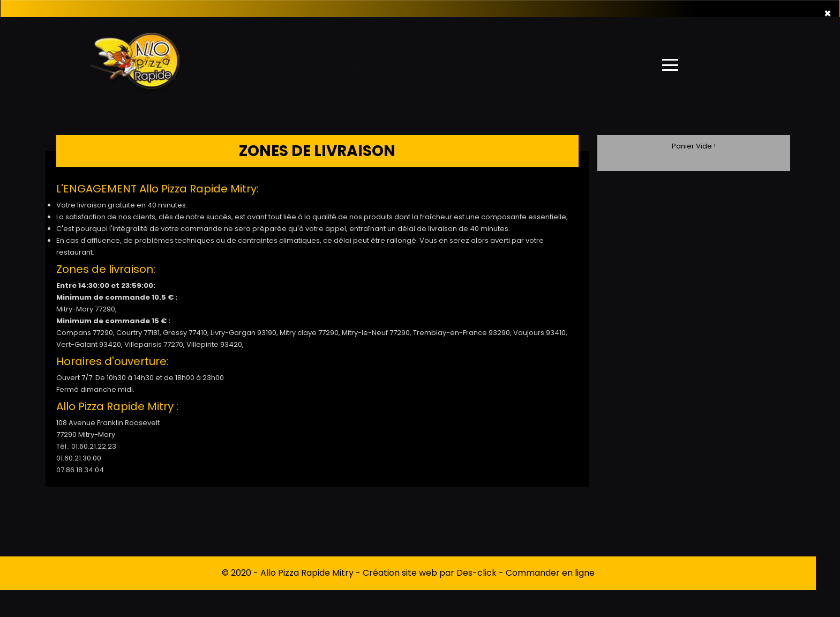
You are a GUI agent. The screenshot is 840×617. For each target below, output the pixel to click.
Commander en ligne (550, 573)
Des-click (477, 573)
